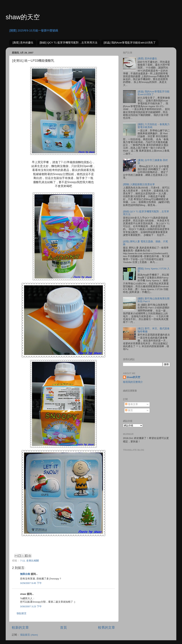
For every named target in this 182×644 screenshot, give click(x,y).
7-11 (23, 561)
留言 (129, 410)
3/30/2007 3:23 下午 (31, 606)
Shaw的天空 (133, 377)
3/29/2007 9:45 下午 (31, 583)
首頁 (63, 628)
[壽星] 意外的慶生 (23, 43)
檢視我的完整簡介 (133, 382)
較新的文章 (20, 628)
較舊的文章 (107, 628)
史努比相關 (33, 561)
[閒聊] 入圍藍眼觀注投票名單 (139, 184)
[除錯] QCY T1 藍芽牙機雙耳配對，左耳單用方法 (69, 43)
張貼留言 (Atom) (29, 635)
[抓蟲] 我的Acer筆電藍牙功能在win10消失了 (130, 43)
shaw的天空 (23, 17)
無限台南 (25, 574)
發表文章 (132, 404)
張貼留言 (22, 613)
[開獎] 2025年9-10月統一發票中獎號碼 (34, 31)
